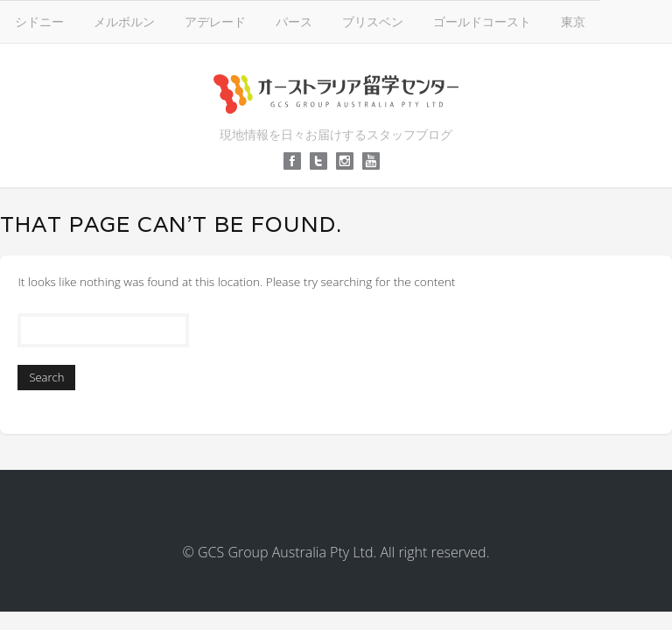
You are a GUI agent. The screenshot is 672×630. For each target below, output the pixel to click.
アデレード (215, 21)
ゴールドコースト (482, 21)
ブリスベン (373, 21)
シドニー (39, 21)
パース (294, 21)
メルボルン (124, 21)
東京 (573, 21)
